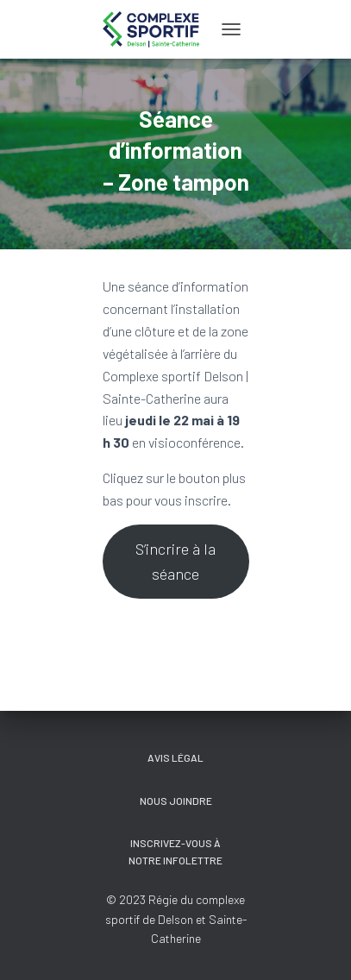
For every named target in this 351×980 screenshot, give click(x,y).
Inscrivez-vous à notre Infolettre (175, 851)
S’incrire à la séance (175, 561)
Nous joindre (176, 801)
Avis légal (175, 757)
